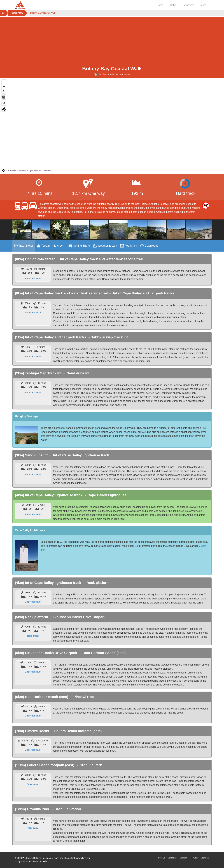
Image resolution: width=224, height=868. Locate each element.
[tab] (24, 246)
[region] (112, 126)
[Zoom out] (4, 86)
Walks (173, 5)
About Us (161, 858)
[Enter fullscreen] (4, 97)
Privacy (195, 858)
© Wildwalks (11, 171)
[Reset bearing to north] (4, 91)
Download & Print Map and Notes (112, 74)
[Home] (3, 13)
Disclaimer (185, 858)
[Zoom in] (4, 82)
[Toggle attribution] (3, 171)
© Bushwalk (22, 171)
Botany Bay (17, 13)
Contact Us (173, 858)
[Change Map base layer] (4, 109)
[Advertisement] (112, 39)
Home (160, 5)
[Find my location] (4, 103)
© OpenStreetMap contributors (40, 171)
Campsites (188, 5)
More (203, 5)
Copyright (205, 858)
